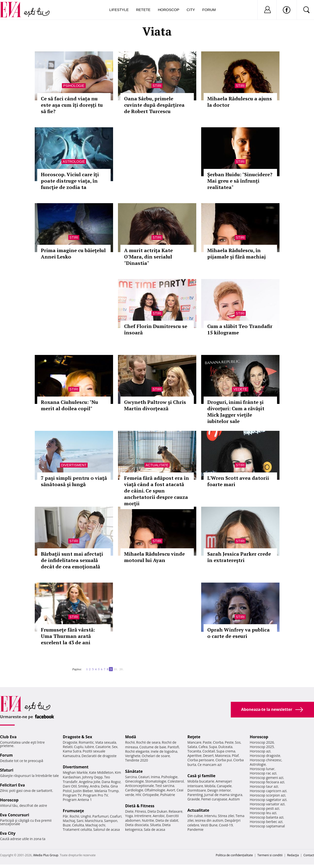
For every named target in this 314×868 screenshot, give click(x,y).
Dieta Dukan (157, 811)
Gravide (194, 799)
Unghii (86, 816)
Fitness (140, 811)
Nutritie (148, 820)
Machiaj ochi (95, 825)
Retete (143, 10)
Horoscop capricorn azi (268, 791)
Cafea (203, 747)
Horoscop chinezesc (266, 760)
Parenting (195, 795)
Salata (192, 747)
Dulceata (225, 747)
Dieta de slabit (167, 820)
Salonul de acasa (107, 829)
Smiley (83, 786)
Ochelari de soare (156, 756)
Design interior (219, 790)
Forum (209, 10)
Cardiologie (134, 790)
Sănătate (134, 771)
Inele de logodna (164, 751)
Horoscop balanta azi (266, 817)
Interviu (210, 816)
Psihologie (74, 86)
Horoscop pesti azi (264, 808)
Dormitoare (197, 790)
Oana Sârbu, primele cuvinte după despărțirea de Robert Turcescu (154, 105)
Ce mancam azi (210, 765)
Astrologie (74, 162)
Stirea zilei (226, 816)
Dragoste (70, 742)
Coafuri (116, 816)
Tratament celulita (77, 829)
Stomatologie (156, 781)
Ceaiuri (144, 777)
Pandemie (196, 829)
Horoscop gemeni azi (266, 778)
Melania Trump (107, 791)
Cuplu (79, 747)
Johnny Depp (93, 777)
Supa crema (226, 751)
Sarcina (131, 777)
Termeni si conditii (270, 855)
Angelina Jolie (89, 782)
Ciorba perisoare (201, 760)
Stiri (157, 86)
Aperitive (195, 756)
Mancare (194, 742)
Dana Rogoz (111, 782)
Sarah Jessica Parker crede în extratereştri (239, 557)
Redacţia (293, 855)
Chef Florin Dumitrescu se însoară (156, 329)
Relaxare (176, 811)
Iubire (89, 747)
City (191, 10)
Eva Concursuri (15, 815)
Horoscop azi (260, 751)
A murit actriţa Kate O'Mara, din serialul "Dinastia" (148, 257)
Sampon (111, 821)
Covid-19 (226, 825)
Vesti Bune (209, 825)
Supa (213, 747)
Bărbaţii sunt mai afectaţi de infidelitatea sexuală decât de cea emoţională (72, 560)
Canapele (224, 786)
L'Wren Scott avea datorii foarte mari (238, 481)
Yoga (129, 816)
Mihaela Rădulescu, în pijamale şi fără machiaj (237, 253)
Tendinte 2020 (136, 760)
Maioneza (223, 756)
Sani (80, 821)
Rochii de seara (148, 742)
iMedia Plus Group (46, 855)
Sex (115, 747)
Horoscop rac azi (263, 773)
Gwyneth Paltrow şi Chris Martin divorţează (155, 405)
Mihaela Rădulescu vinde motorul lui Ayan (154, 557)
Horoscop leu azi (263, 813)
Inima (155, 777)
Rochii (74, 816)
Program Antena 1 (77, 800)
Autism (234, 799)
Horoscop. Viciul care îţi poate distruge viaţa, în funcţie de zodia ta (70, 181)
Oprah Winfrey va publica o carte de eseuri (238, 633)
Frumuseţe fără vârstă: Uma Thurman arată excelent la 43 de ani (68, 636)
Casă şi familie (201, 776)
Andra (95, 786)
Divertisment (74, 465)
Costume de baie (153, 747)
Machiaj (69, 821)
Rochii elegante (137, 751)
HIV (138, 795)
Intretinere (143, 816)
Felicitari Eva (12, 785)
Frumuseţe (74, 811)
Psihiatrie (168, 795)
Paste (207, 742)
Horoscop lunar (262, 769)
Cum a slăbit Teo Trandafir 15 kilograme (240, 329)
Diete (129, 811)
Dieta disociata (137, 825)
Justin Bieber (83, 791)
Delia (105, 786)
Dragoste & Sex (78, 737)
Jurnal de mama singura (223, 795)
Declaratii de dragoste (99, 756)
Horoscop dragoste (265, 756)
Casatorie (103, 747)
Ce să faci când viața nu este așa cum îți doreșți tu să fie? (72, 105)
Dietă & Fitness (140, 806)
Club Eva (8, 737)
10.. (116, 669)
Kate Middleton (101, 772)
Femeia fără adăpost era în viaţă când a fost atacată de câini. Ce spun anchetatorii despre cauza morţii (157, 491)
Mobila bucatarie (201, 781)
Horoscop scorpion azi (267, 795)
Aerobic (159, 816)
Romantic (86, 742)
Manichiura (94, 821)
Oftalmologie (155, 790)
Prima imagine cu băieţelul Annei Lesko (73, 253)
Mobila (210, 786)
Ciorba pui (224, 760)
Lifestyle (119, 10)
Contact (309, 855)
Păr (66, 816)
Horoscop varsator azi (267, 804)
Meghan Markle (75, 772)
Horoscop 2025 (262, 747)
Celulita (78, 825)
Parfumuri (100, 816)
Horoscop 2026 (262, 742)
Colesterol (176, 781)
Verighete (133, 756)
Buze (67, 825)
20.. (122, 669)
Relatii (68, 747)
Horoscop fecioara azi (267, 782)
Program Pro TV (96, 795)
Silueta (155, 825)
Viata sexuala (106, 742)
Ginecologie (134, 781)
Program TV (72, 795)
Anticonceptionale (140, 786)
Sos (238, 742)
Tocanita (194, 751)
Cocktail (209, 751)
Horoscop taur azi (264, 786)
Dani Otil (70, 786)
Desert (208, 756)
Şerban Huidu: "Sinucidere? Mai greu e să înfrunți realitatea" (240, 181)
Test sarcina (165, 786)
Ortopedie (151, 795)
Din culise (195, 816)
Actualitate (157, 465)
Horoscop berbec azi (266, 822)
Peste (229, 742)
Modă (131, 737)
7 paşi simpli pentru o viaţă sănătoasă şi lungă (74, 481)
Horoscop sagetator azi (268, 800)
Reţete (194, 737)
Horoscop (169, 10)
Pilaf (235, 756)
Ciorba (218, 742)
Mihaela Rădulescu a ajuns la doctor (240, 102)
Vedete (240, 389)
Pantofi (173, 747)
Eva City (8, 833)
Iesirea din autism (209, 820)
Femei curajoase (214, 799)
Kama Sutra (72, 751)
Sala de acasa (155, 829)
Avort (171, 790)
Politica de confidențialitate (234, 855)
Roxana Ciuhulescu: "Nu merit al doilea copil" (70, 405)
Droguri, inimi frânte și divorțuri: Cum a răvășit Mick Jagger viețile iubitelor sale (236, 412)
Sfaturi (7, 770)
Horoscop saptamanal (267, 826)
